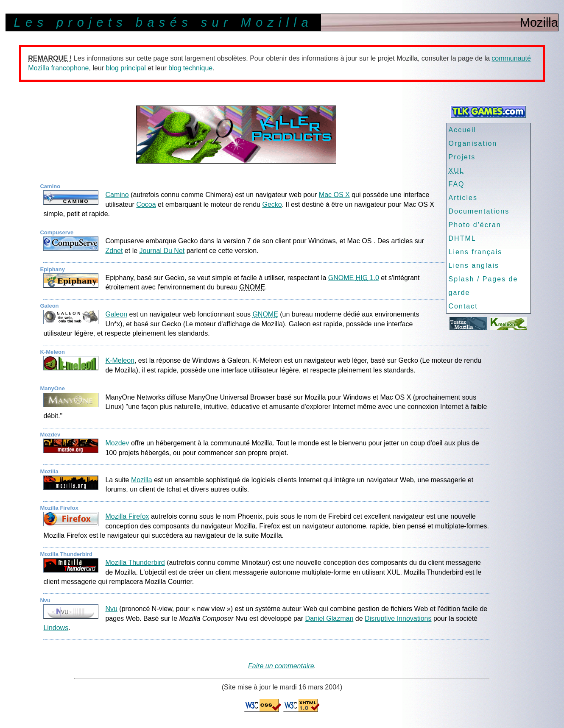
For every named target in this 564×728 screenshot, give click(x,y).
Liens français (476, 252)
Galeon (116, 314)
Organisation (473, 143)
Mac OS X (334, 195)
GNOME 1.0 (354, 278)
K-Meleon (120, 360)
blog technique (190, 68)
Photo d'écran (475, 225)
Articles (463, 198)
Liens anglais (474, 265)
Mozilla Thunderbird (135, 563)
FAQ (457, 184)
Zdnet (114, 251)
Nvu (111, 609)
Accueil (463, 130)
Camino (117, 195)
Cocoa (146, 204)
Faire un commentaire (281, 666)
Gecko (272, 204)
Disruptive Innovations (398, 618)
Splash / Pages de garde (483, 286)
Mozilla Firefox (127, 516)
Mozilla (142, 480)
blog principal (126, 68)
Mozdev (117, 443)
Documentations (479, 211)
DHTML (462, 238)
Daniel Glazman (329, 618)
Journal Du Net (162, 251)
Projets (462, 157)
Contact (463, 306)
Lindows (56, 628)
